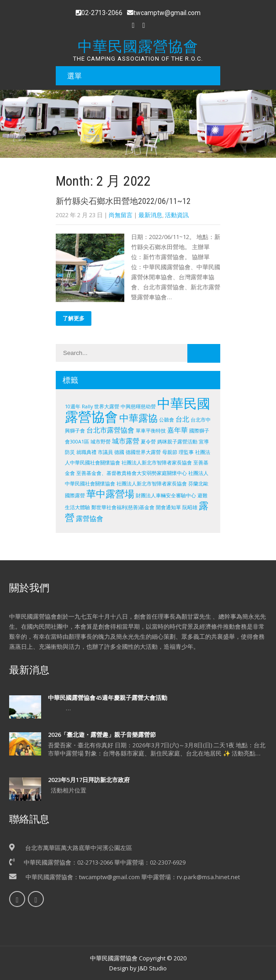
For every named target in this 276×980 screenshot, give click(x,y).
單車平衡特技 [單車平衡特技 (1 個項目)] (151, 431)
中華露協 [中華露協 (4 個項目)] (138, 418)
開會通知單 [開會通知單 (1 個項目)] (168, 507)
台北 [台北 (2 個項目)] (182, 419)
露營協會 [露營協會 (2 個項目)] (90, 518)
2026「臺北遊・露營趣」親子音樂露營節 (102, 735)
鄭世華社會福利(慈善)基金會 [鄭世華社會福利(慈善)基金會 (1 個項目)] (123, 507)
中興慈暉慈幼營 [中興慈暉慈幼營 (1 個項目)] (138, 407)
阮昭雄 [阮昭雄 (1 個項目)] (190, 507)
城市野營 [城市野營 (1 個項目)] (101, 442)
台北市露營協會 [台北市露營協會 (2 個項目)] (110, 430)
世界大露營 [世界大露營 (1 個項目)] (107, 407)
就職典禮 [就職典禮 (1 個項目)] (86, 452)
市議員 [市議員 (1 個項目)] (105, 452)
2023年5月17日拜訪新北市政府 (89, 780)
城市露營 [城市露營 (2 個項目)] (126, 441)
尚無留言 (121, 215)
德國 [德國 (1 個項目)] (119, 452)
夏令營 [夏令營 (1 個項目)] (148, 442)
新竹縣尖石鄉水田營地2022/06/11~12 (123, 201)
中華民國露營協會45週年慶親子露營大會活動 (108, 698)
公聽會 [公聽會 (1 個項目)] (167, 420)
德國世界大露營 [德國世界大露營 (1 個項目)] (143, 452)
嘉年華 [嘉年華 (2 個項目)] (178, 430)
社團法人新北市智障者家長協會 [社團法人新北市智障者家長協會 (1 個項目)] (157, 463)
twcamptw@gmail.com (164, 13)
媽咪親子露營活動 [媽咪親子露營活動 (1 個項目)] (177, 442)
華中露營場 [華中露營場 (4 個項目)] (110, 494)
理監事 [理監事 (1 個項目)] (186, 452)
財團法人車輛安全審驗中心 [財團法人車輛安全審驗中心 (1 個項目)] (166, 495)
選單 (74, 76)
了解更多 (74, 318)
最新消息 (150, 215)
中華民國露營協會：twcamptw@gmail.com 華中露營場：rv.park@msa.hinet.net (133, 877)
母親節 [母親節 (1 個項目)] (170, 452)
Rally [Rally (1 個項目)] (87, 407)
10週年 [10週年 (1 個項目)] (73, 407)
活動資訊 (177, 215)
